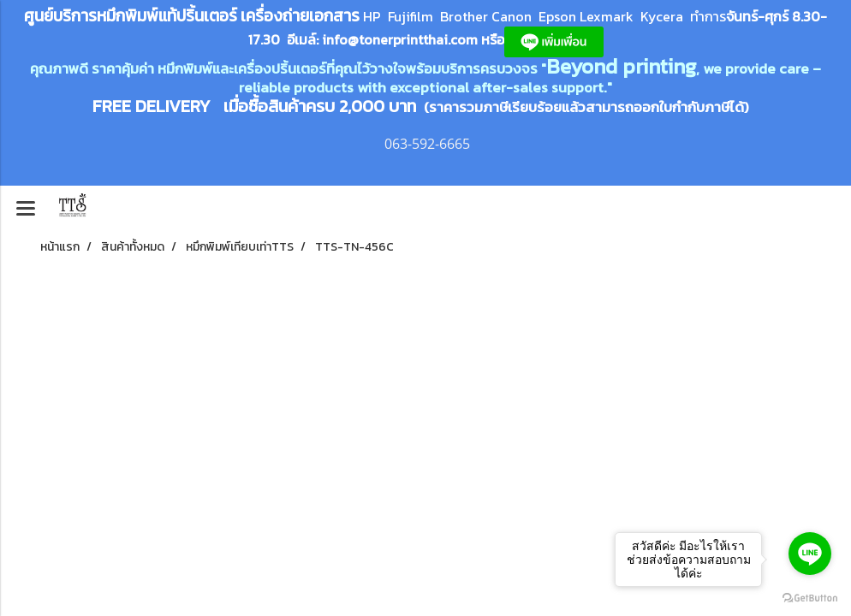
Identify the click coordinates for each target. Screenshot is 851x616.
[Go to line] (810, 554)
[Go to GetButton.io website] (810, 598)
